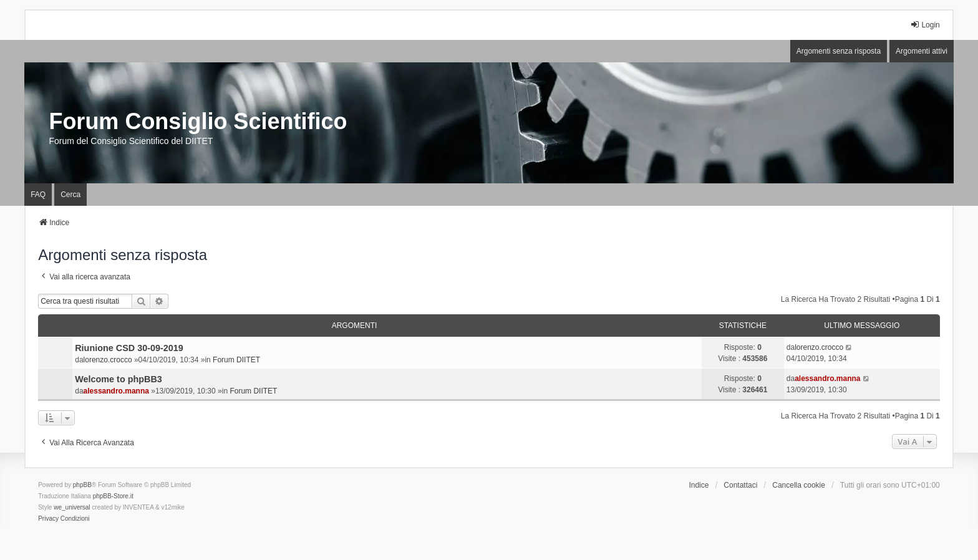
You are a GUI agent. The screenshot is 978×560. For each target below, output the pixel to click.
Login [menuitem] (925, 25)
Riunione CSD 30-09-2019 (129, 348)
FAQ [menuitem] (38, 195)
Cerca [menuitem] (70, 195)
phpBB (82, 485)
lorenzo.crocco (108, 360)
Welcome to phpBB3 (119, 379)
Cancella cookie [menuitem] (799, 485)
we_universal (72, 507)
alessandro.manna (116, 391)
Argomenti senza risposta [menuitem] (839, 51)
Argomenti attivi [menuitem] (922, 51)
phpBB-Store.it (113, 496)
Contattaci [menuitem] (740, 485)
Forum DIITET (236, 360)
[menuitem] (48, 519)
